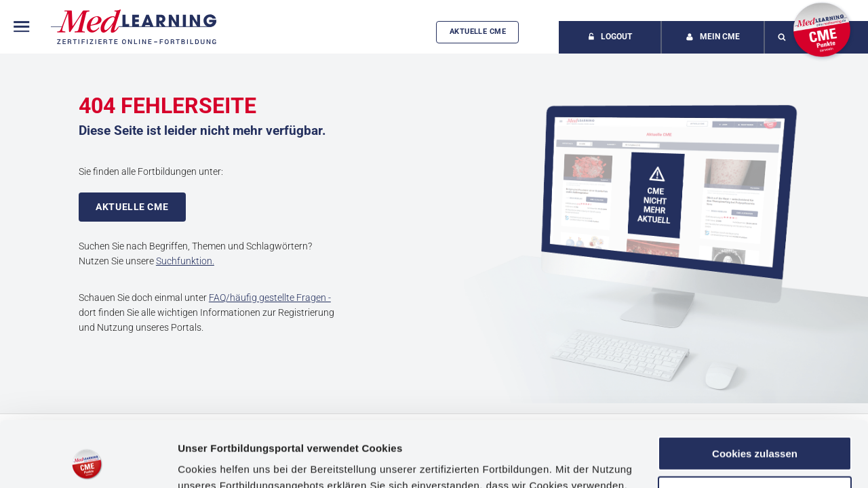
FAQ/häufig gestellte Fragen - (270, 298)
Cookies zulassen (755, 392)
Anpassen (755, 431)
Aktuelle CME (478, 32)
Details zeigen (212, 461)
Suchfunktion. (185, 261)
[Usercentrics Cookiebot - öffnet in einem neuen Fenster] (88, 462)
